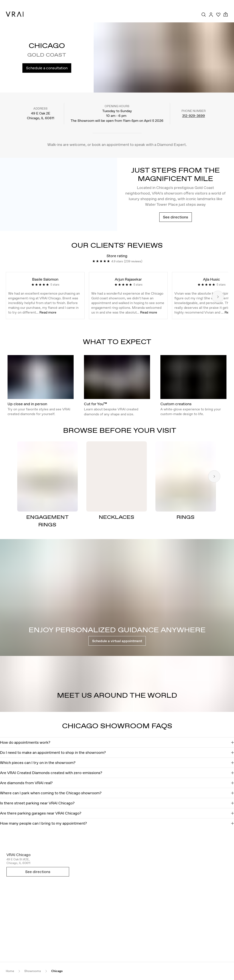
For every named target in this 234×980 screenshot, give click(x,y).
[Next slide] (218, 297)
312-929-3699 (194, 116)
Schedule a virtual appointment (117, 641)
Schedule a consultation (47, 68)
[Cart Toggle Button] (226, 15)
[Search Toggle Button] (204, 15)
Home (10, 971)
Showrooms (33, 971)
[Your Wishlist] (218, 15)
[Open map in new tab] (117, 904)
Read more (48, 312)
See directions (176, 217)
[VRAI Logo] (15, 14)
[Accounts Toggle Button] (211, 15)
